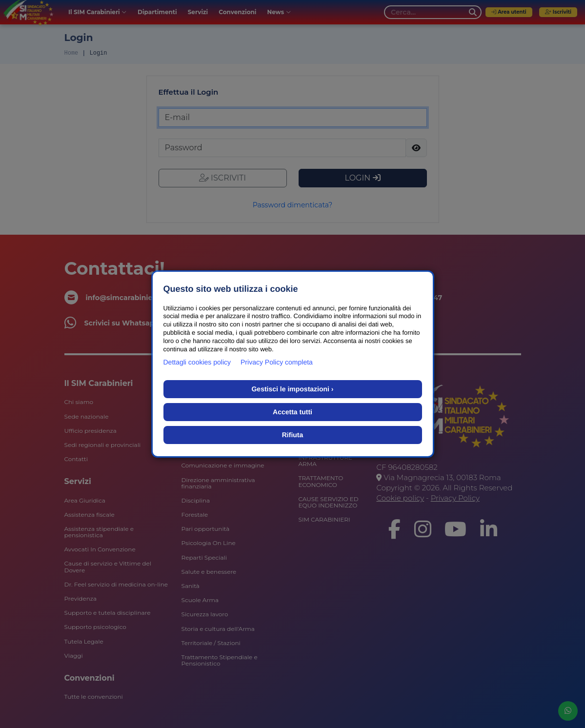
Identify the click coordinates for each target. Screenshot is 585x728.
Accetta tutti (292, 412)
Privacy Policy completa (277, 362)
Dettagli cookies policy (197, 362)
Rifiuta (293, 435)
